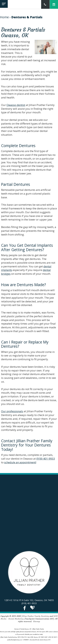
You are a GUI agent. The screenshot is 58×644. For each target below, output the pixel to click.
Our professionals (12, 411)
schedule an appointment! (20, 462)
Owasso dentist (16, 105)
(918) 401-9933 (46, 459)
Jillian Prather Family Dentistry (35, 616)
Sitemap (37, 621)
